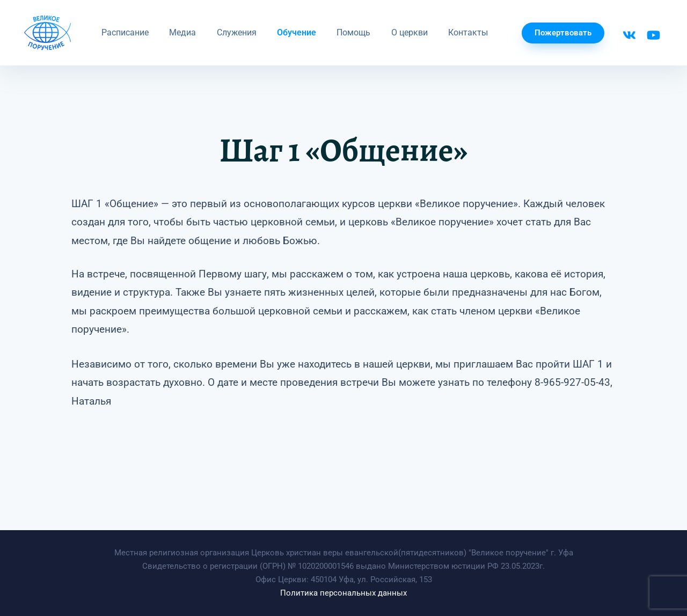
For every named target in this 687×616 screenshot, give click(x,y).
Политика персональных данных (343, 593)
